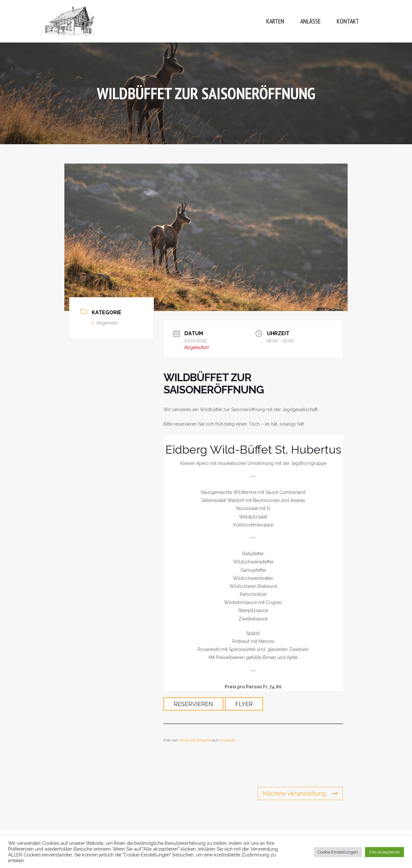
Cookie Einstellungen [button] (338, 852)
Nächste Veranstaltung (300, 793)
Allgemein (105, 323)
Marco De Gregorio (195, 740)
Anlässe (310, 21)
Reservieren (193, 704)
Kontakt (348, 21)
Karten (275, 21)
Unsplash (227, 740)
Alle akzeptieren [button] (384, 852)
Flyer (244, 704)
